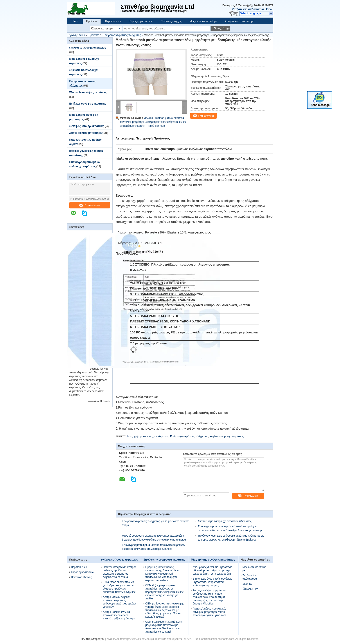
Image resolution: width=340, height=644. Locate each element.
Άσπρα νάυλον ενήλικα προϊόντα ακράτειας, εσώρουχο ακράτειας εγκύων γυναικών (120, 602)
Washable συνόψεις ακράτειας (88, 92)
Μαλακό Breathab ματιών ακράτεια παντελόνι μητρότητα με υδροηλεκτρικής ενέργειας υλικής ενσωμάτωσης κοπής (153, 122)
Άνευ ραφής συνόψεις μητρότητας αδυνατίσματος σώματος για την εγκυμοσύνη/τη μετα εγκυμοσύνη (212, 570)
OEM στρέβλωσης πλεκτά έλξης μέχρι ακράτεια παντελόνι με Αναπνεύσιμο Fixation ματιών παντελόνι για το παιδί (164, 627)
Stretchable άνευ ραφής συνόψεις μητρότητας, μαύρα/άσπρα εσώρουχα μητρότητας (212, 582)
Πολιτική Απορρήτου (93, 639)
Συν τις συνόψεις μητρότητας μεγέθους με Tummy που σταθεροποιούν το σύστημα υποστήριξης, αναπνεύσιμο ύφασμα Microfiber (210, 597)
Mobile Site (250, 589)
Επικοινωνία (90, 205)
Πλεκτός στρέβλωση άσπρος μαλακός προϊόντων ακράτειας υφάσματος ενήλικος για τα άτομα (120, 572)
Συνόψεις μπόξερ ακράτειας (87, 126)
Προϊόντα (92, 21)
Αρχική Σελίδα (77, 35)
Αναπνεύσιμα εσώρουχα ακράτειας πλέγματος (225, 521)
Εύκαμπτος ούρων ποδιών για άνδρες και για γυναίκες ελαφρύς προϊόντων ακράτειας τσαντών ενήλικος (119, 587)
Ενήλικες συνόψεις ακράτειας (88, 104)
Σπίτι (75, 21)
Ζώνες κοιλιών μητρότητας (86, 133)
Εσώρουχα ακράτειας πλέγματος (122, 35)
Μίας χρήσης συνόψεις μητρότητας (213, 560)
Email (270, 9)
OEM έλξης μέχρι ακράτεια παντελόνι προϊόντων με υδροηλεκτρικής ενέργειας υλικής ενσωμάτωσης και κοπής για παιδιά (164, 592)
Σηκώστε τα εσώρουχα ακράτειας (164, 560)
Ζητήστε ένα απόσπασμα (248, 9)
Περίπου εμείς (113, 21)
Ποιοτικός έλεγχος (171, 21)
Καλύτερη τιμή (157, 126)
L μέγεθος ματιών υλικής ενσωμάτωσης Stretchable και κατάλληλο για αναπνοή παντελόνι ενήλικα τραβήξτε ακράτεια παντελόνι (163, 574)
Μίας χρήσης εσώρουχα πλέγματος (148, 436)
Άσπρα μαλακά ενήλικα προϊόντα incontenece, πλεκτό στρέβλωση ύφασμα (119, 615)
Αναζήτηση (223, 29)
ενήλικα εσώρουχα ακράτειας (88, 48)
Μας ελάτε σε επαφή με (203, 21)
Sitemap (247, 584)
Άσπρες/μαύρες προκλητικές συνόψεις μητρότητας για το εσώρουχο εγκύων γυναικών (209, 612)
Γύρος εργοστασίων (141, 21)
